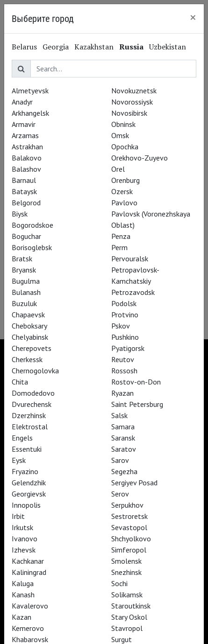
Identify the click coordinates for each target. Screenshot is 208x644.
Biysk (20, 214)
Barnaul (24, 180)
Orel (118, 169)
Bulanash (26, 292)
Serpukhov (127, 505)
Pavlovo (124, 203)
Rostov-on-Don (136, 382)
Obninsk (123, 124)
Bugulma (26, 281)
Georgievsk (29, 494)
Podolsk (124, 303)
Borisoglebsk (32, 247)
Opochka (125, 147)
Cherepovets (32, 348)
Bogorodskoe (32, 225)
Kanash (23, 595)
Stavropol (127, 628)
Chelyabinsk (30, 337)
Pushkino (125, 337)
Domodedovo (33, 393)
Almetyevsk (30, 91)
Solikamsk (127, 595)
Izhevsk (24, 550)
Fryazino (25, 471)
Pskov (121, 326)
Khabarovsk (30, 639)
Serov (120, 494)
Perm (119, 247)
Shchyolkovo (131, 539)
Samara (123, 427)
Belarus (24, 47)
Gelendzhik (29, 483)
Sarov (120, 460)
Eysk (19, 460)
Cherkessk (27, 359)
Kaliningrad (29, 572)
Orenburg (126, 180)
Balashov (26, 169)
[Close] (193, 17)
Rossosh (124, 371)
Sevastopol (129, 527)
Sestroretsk (129, 516)
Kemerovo (28, 628)
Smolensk (126, 561)
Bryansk (24, 270)
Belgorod (26, 203)
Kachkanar (28, 561)
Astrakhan (27, 147)
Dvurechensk (32, 404)
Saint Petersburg (137, 404)
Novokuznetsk (134, 91)
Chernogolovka (35, 371)
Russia (131, 47)
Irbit (18, 516)
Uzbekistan (168, 47)
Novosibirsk (129, 113)
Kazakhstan (94, 47)
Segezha (124, 471)
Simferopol (129, 550)
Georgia (56, 47)
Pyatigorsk (128, 348)
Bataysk (24, 191)
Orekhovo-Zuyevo (140, 158)
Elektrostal (30, 427)
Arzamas (25, 135)
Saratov (124, 449)
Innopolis (26, 505)
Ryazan (122, 393)
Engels (22, 438)
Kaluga (23, 583)
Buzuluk (24, 303)
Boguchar (26, 236)
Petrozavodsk (133, 292)
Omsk (120, 135)
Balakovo (27, 158)
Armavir (24, 124)
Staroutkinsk (131, 606)
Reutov (123, 359)
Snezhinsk (126, 572)
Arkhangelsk (30, 113)
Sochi (119, 583)
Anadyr (22, 102)
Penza (121, 236)
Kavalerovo (30, 606)
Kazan (22, 617)
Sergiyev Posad (134, 483)
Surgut (122, 639)
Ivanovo (25, 539)
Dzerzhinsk (29, 415)
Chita (20, 382)
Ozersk (122, 191)
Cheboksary (29, 326)
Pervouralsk (130, 259)
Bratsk (22, 259)
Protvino (125, 315)
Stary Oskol (129, 617)
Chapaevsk (28, 315)
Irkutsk (22, 527)
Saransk (123, 438)
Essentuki (27, 449)
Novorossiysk (132, 102)
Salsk (119, 415)
